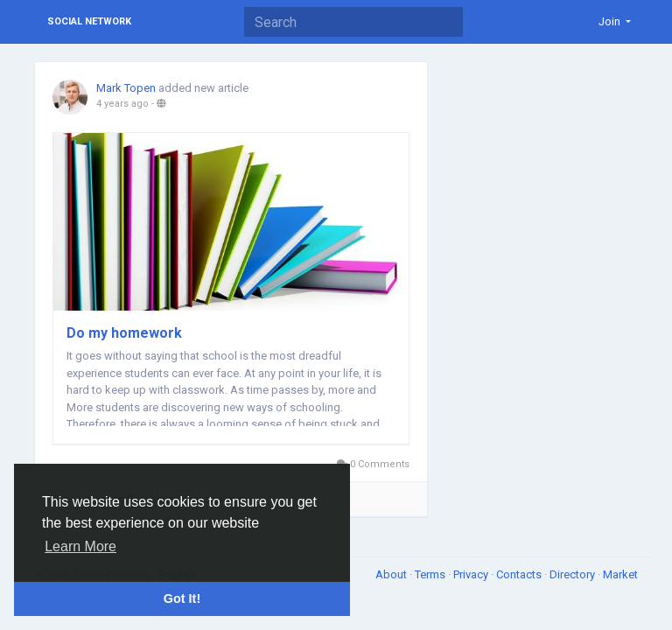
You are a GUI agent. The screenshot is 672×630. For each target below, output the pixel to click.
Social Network (89, 21)
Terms (431, 574)
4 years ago (122, 104)
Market (620, 574)
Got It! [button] (182, 598)
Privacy (472, 574)
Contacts (520, 574)
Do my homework (124, 333)
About (392, 574)
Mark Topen (126, 88)
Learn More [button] (80, 546)
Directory (574, 574)
